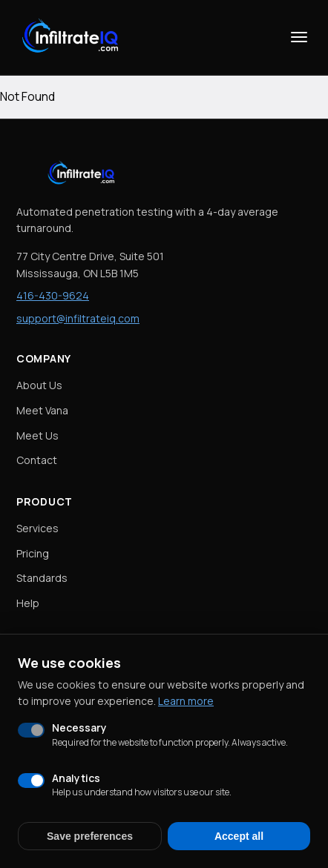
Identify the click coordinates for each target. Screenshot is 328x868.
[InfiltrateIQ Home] (73, 37)
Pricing (33, 553)
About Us (39, 385)
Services (37, 528)
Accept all (239, 836)
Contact (37, 460)
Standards (42, 578)
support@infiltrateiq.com (78, 318)
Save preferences (90, 836)
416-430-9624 (53, 295)
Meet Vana (42, 410)
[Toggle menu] (299, 37)
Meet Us (37, 435)
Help (28, 603)
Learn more (186, 701)
